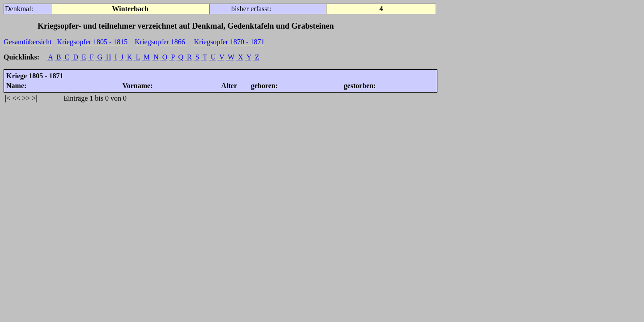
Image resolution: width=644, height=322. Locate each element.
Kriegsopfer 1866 (161, 42)
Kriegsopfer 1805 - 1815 (93, 42)
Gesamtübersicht (28, 42)
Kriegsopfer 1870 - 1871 (229, 42)
